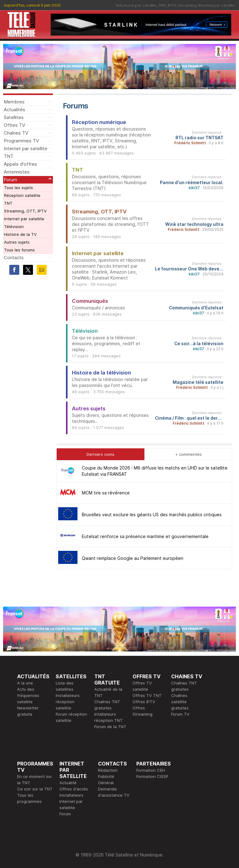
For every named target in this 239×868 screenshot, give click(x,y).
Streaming (187, 5)
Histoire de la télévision (101, 373)
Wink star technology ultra (194, 224)
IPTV (172, 5)
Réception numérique (99, 122)
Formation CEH (151, 770)
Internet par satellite (217, 5)
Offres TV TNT (147, 695)
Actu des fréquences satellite (28, 695)
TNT (162, 5)
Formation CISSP (152, 776)
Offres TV (14, 125)
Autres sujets (17, 242)
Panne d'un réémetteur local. (192, 183)
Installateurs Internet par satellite (71, 801)
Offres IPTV (144, 702)
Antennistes (17, 172)
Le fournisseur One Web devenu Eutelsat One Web (189, 269)
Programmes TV (21, 141)
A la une (25, 683)
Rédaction (108, 770)
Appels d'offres (20, 164)
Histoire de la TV (20, 234)
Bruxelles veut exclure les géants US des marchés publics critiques (152, 515)
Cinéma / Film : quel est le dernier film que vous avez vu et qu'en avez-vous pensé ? (189, 418)
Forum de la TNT (110, 727)
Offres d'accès (74, 789)
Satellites (14, 117)
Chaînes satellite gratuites (180, 702)
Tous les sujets (19, 188)
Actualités (14, 110)
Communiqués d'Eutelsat (196, 308)
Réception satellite (22, 195)
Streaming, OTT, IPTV (25, 211)
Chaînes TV (16, 133)
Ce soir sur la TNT (35, 789)
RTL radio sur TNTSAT (199, 138)
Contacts (14, 258)
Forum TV (180, 714)
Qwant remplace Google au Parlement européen (133, 558)
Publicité (106, 776)
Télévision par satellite (136, 5)
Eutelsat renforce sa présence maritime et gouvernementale (145, 536)
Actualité (68, 783)
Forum (10, 180)
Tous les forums (19, 250)
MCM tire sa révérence (106, 493)
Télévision (14, 227)
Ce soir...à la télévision (199, 344)
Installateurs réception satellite (68, 702)
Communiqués (90, 301)
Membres (14, 102)
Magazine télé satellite (198, 382)
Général (106, 783)
